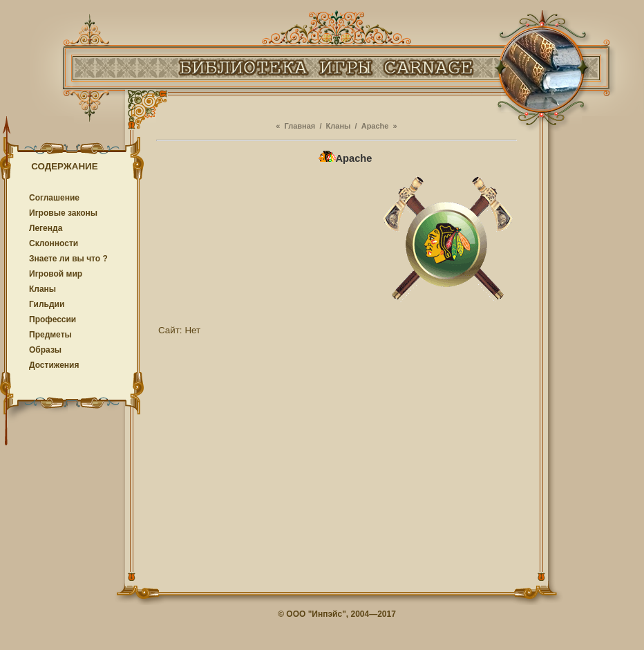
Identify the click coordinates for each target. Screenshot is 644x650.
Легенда (46, 228)
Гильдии (47, 304)
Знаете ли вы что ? (68, 259)
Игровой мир (56, 274)
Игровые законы (63, 213)
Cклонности (54, 243)
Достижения (54, 365)
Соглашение (54, 198)
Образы (45, 350)
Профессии (53, 319)
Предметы (50, 335)
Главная (300, 126)
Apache (375, 126)
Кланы (42, 289)
